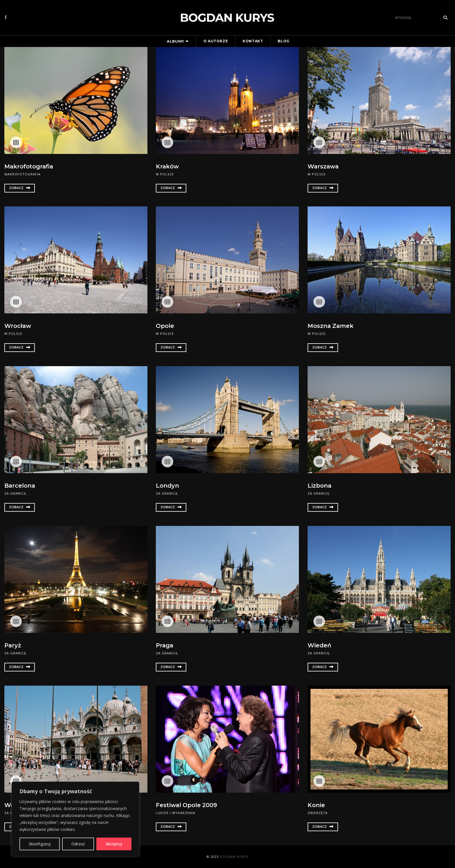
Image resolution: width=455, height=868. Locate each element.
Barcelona (20, 486)
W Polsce (165, 174)
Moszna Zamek (331, 326)
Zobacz (20, 188)
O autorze (216, 41)
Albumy (176, 41)
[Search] (416, 18)
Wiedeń (319, 645)
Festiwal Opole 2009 (187, 805)
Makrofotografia (29, 166)
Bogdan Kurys (234, 857)
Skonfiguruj (40, 844)
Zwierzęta (318, 812)
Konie (316, 805)
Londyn (167, 486)
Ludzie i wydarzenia (176, 812)
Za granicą (15, 493)
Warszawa (324, 166)
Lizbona (320, 486)
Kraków (167, 166)
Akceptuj (114, 844)
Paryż (13, 645)
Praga (165, 645)
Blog (284, 41)
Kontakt (253, 41)
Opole (165, 326)
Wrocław (18, 326)
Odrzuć (78, 844)
